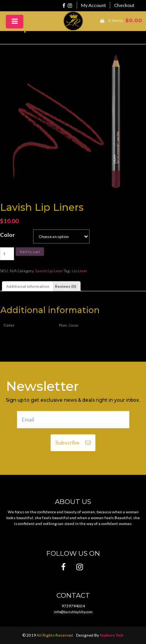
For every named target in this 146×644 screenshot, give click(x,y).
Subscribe (73, 442)
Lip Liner (79, 271)
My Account (93, 5)
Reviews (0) (66, 286)
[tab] (28, 286)
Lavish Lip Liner (49, 271)
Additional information (28, 286)
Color (7, 235)
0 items (119, 21)
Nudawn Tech (112, 635)
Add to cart (30, 252)
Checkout (124, 5)
